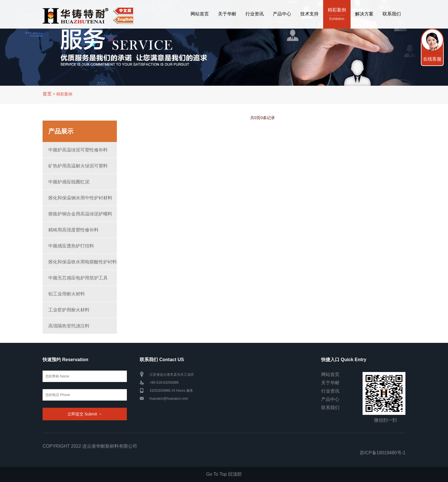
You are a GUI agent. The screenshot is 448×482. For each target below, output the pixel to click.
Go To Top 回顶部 (224, 474)
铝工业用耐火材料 (67, 294)
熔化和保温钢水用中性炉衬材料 (80, 198)
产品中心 (282, 14)
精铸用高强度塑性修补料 (73, 230)
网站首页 (200, 14)
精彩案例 (337, 15)
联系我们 (392, 14)
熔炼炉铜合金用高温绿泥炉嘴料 (80, 214)
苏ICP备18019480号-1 (383, 453)
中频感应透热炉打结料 (71, 246)
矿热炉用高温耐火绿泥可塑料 (78, 166)
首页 (47, 94)
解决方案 (364, 14)
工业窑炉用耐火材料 (69, 310)
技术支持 (309, 14)
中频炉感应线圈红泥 (69, 182)
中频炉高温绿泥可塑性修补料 (78, 150)
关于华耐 (227, 14)
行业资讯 (255, 14)
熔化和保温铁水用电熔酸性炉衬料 (83, 262)
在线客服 (432, 59)
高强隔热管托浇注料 (69, 326)
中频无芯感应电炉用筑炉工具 (78, 278)
